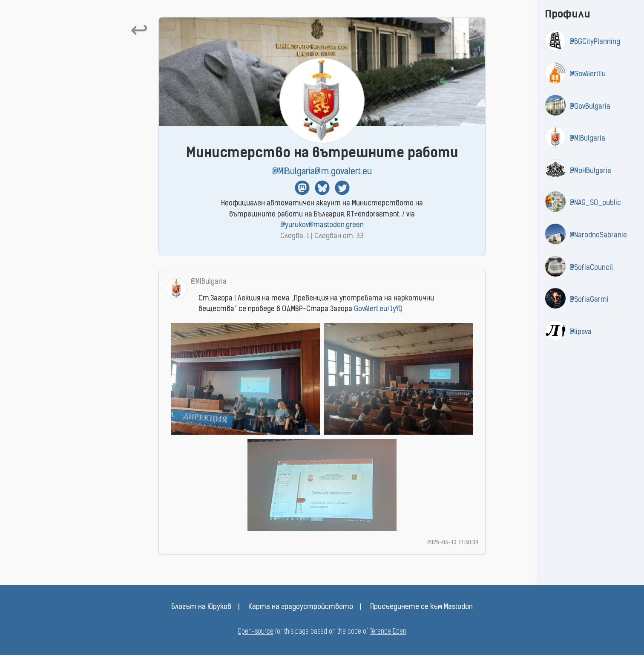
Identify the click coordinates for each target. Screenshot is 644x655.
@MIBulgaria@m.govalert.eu (322, 172)
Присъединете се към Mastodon (421, 607)
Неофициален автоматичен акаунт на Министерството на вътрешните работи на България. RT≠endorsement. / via (322, 215)
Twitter (342, 188)
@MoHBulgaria (590, 171)
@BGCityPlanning (595, 42)
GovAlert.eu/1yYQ (378, 309)
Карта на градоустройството (301, 607)
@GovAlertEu (588, 75)
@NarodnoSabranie (598, 236)
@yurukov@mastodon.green (322, 225)
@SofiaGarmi (589, 300)
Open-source (256, 632)
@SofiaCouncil (591, 268)
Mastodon (302, 188)
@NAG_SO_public (595, 203)
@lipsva (581, 332)
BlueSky (322, 188)
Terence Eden (388, 632)
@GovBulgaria (590, 107)
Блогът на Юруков (201, 607)
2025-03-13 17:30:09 (453, 543)
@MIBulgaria (587, 139)
